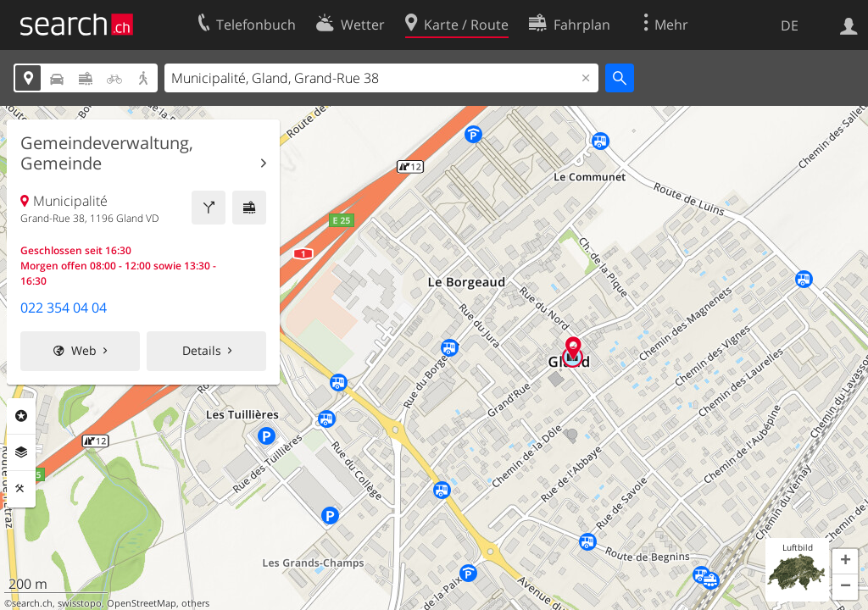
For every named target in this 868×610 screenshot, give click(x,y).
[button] (845, 562)
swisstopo (80, 603)
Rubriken (21, 416)
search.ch (32, 603)
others (195, 603)
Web (84, 350)
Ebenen (21, 452)
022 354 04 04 (64, 308)
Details (202, 350)
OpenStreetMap (142, 603)
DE (790, 25)
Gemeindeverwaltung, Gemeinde (107, 153)
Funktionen (21, 489)
